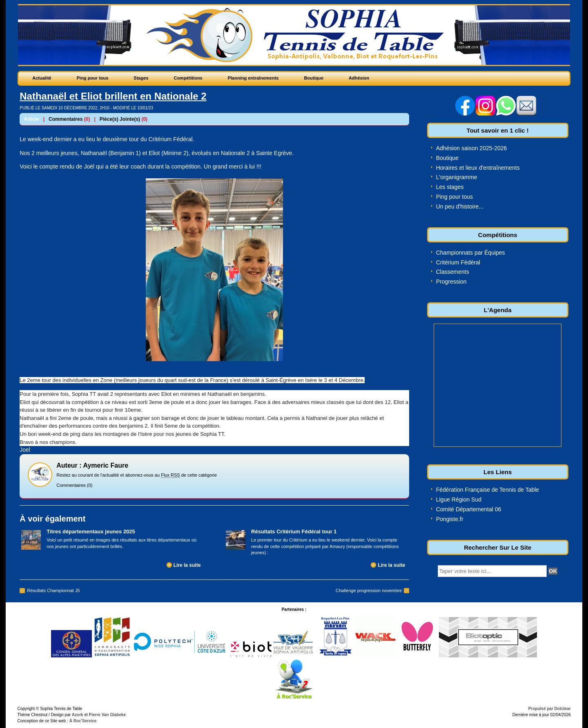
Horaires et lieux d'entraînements (478, 168)
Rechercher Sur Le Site (498, 547)
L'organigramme (457, 177)
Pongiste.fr (450, 519)
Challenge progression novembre (369, 590)
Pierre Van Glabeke (108, 715)
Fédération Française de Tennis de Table (488, 490)
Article (31, 119)
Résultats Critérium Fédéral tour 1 (294, 532)
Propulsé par (541, 709)
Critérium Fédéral (458, 262)
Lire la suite (187, 565)
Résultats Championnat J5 (53, 590)
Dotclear (563, 709)
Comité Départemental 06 (469, 509)
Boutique (447, 158)
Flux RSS (170, 475)
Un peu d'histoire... (460, 206)
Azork (78, 715)
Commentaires (66, 119)
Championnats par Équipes (471, 253)
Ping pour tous (454, 197)
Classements (453, 272)
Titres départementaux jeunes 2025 (91, 532)
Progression (451, 282)
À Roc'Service (82, 721)
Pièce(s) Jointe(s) (120, 119)
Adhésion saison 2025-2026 (472, 148)
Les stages (450, 187)
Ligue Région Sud (459, 499)
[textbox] (492, 571)
